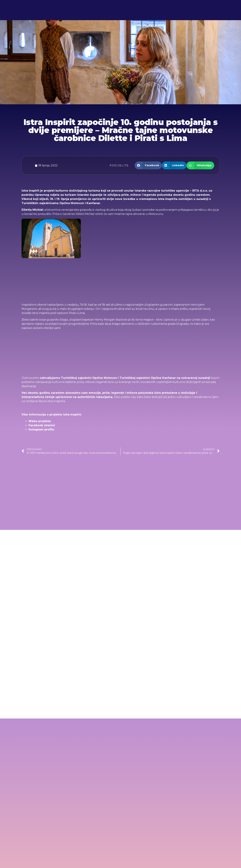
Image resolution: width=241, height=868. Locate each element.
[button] (148, 165)
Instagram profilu (41, 429)
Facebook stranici (42, 425)
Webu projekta (40, 421)
